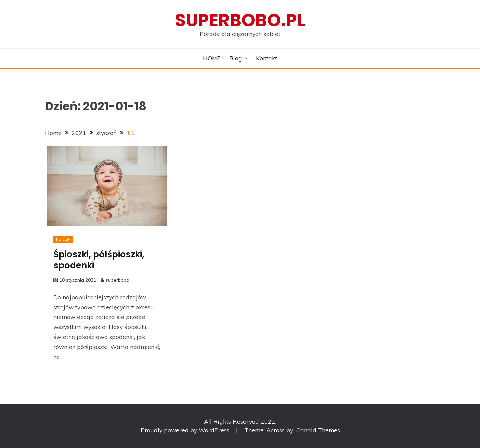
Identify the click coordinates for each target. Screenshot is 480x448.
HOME (212, 58)
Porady (63, 239)
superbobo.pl (240, 20)
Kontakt (266, 58)
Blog (236, 58)
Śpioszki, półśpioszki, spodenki (99, 260)
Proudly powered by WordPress (186, 430)
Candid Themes (318, 430)
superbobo (117, 280)
